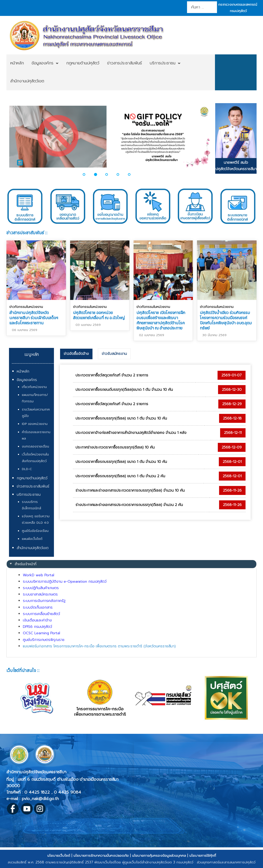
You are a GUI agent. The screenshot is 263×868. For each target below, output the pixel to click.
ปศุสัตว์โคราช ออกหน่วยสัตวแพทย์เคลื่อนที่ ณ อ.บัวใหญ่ (99, 315)
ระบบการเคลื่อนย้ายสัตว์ (41, 614)
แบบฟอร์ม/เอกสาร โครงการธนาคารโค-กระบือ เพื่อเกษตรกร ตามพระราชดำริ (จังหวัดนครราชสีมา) (99, 646)
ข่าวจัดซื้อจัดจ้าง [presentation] (76, 354)
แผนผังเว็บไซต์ (32, 539)
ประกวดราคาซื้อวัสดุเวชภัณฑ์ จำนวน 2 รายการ (112, 375)
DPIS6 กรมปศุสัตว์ (37, 627)
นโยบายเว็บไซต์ (59, 856)
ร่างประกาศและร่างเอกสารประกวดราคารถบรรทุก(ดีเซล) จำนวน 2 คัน (129, 505)
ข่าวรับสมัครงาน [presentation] (114, 354)
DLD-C (27, 469)
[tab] (76, 354)
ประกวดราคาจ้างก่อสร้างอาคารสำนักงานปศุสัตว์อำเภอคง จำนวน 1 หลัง (131, 433)
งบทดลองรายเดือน (35, 446)
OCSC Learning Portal (41, 633)
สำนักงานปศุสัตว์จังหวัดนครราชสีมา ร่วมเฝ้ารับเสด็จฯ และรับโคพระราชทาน (34, 318)
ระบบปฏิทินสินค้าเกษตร (41, 588)
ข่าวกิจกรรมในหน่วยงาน (26, 307)
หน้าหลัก (23, 371)
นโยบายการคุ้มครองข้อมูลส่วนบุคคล (159, 856)
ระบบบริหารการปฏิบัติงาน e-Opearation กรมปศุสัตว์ (65, 582)
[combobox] (202, 7)
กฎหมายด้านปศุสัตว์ (32, 478)
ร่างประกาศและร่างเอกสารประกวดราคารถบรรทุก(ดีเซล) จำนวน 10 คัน (130, 490)
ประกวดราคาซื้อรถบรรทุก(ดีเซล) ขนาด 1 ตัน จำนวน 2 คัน (120, 476)
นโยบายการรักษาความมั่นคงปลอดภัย (101, 856)
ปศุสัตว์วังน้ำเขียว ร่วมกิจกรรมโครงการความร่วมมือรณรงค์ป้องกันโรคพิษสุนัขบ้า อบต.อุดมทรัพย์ (226, 320)
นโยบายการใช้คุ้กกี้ (203, 856)
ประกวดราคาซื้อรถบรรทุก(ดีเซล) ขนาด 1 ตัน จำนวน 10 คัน (121, 418)
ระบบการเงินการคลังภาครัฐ (44, 601)
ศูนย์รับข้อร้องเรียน (35, 531)
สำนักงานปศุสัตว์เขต (33, 548)
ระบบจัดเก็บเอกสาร (38, 607)
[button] (87, 174)
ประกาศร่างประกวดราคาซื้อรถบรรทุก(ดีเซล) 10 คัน (115, 447)
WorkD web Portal (39, 575)
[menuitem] (17, 63)
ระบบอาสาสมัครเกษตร (40, 594)
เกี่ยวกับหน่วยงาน (34, 387)
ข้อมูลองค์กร (27, 380)
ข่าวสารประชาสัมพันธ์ (33, 486)
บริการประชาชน (29, 495)
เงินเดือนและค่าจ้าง (37, 620)
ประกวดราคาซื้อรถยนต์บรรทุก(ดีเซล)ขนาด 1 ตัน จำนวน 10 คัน (124, 390)
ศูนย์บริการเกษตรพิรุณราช (44, 640)
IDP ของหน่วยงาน (35, 424)
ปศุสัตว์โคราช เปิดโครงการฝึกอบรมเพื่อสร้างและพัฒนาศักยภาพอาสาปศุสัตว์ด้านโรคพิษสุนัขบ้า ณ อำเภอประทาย (161, 320)
